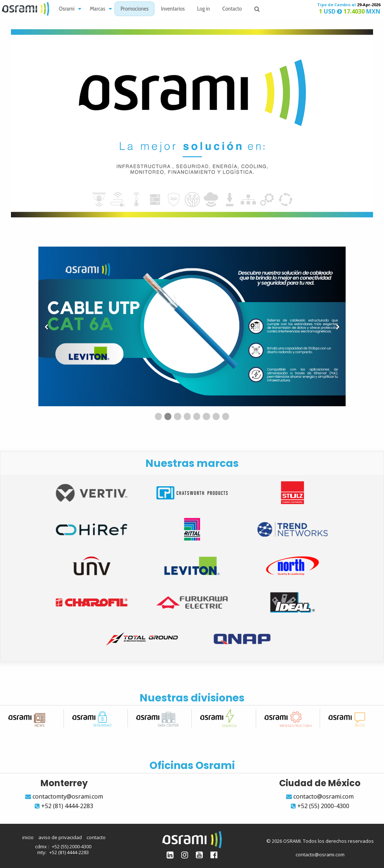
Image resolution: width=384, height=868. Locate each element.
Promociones (135, 9)
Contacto (232, 9)
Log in (204, 9)
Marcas (98, 9)
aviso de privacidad (60, 837)
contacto (96, 837)
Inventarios (173, 9)
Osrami (67, 9)
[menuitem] (68, 9)
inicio (28, 837)
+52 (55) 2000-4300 (72, 846)
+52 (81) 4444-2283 (69, 852)
